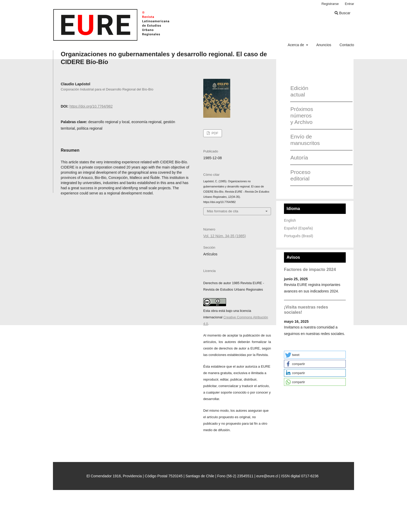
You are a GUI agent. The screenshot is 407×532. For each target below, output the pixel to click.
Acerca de (296, 45)
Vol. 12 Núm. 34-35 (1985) (225, 236)
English (290, 220)
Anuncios (324, 45)
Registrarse (330, 4)
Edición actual (299, 91)
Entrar (350, 4)
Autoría (299, 157)
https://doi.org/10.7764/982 (91, 106)
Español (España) (298, 228)
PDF (214, 133)
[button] (315, 355)
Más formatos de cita (223, 211)
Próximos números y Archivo (302, 115)
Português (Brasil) (299, 236)
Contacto (347, 45)
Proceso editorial (300, 175)
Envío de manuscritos (303, 140)
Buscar (342, 13)
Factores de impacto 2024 (310, 269)
